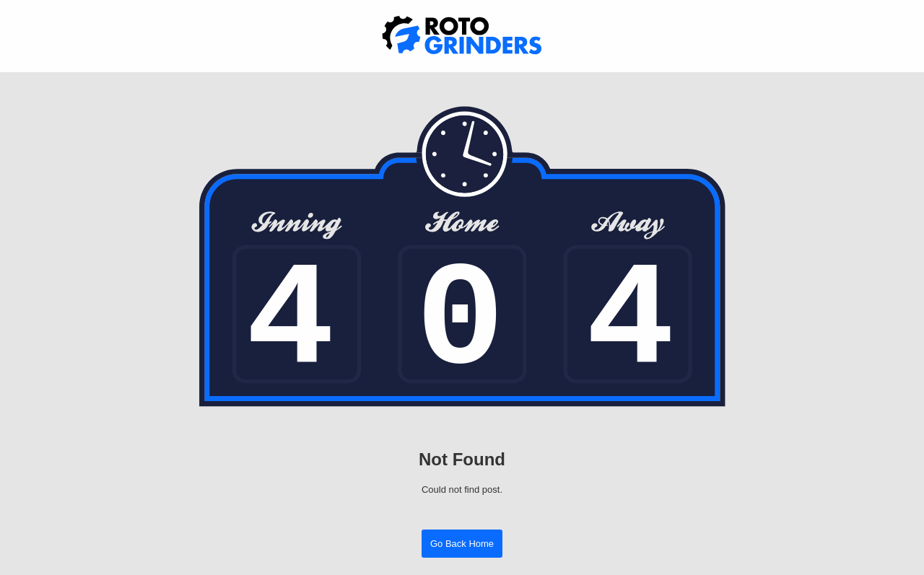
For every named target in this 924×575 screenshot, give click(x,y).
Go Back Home (462, 544)
